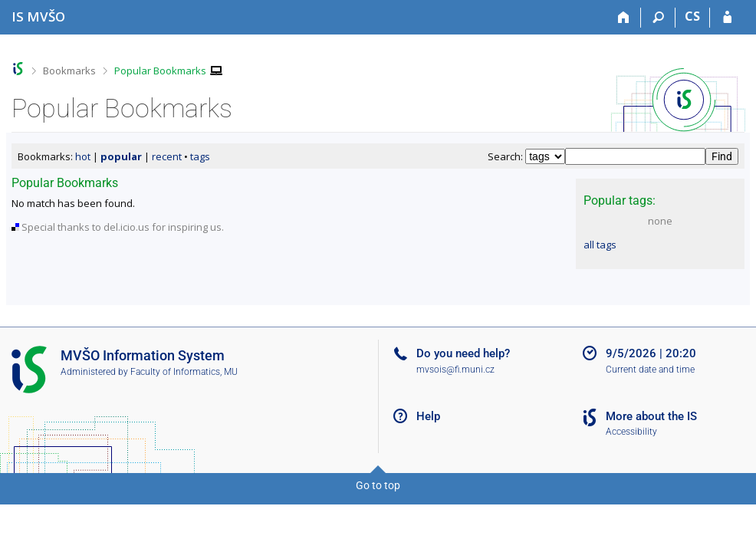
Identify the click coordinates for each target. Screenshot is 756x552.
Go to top (378, 485)
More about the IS (651, 416)
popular (121, 156)
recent (167, 156)
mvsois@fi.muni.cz (455, 370)
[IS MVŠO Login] (727, 18)
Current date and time (650, 370)
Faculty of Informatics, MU (184, 372)
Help (428, 416)
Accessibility (631, 432)
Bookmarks (69, 71)
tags (200, 156)
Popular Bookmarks (160, 71)
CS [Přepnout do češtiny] (692, 16)
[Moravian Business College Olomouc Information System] (38, 16)
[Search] (658, 18)
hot (83, 156)
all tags (600, 245)
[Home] (624, 18)
